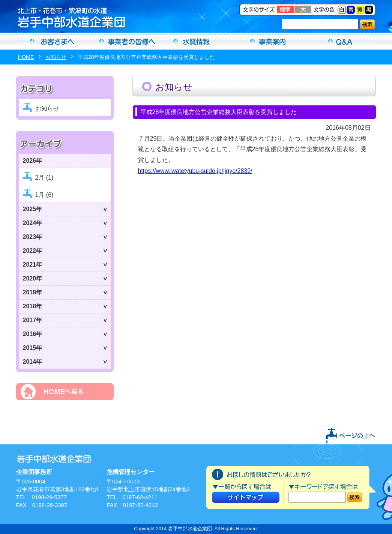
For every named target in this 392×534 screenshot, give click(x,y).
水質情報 (196, 41)
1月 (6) (44, 195)
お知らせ (56, 57)
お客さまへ (52, 41)
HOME (26, 57)
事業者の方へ (124, 41)
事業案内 (268, 41)
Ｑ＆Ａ (340, 41)
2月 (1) (44, 178)
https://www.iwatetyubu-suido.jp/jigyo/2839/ (195, 171)
